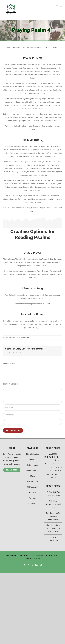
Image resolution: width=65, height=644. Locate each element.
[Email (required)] (32, 415)
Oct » (56, 478)
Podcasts (33, 493)
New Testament (33, 482)
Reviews (33, 503)
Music (33, 476)
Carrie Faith (8, 337)
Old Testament (33, 487)
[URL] (32, 422)
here (48, 304)
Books (33, 460)
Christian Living (33, 465)
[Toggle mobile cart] (57, 6)
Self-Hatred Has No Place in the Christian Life (53, 516)
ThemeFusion (39, 555)
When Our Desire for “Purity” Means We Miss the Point (53, 528)
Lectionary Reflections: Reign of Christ (53, 504)
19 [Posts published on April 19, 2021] (46, 471)
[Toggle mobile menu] (61, 6)
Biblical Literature (33, 454)
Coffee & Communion (53, 539)
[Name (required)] (32, 408)
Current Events (33, 471)
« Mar (51, 478)
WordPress (37, 558)
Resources (26, 337)
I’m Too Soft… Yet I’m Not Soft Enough (53, 494)
